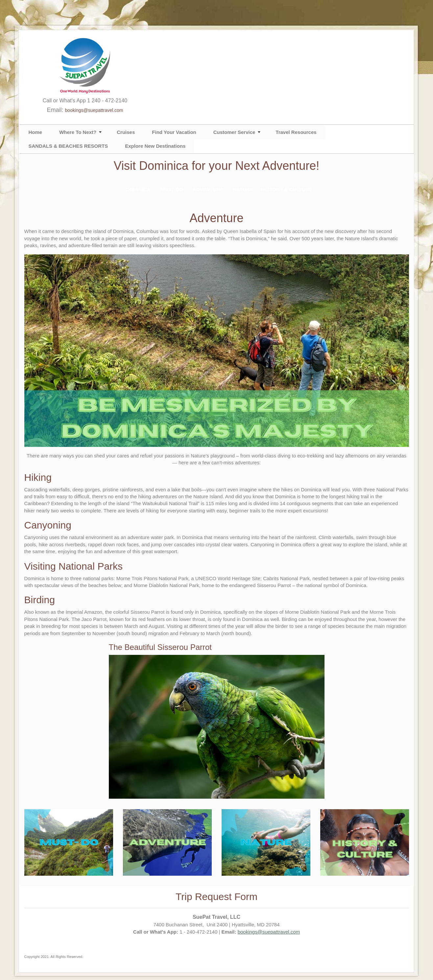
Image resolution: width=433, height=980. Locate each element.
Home (36, 132)
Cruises (126, 132)
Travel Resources (296, 132)
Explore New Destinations (155, 146)
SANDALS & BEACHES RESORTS (68, 146)
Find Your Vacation (174, 132)
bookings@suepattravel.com (94, 110)
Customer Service (234, 132)
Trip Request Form (216, 897)
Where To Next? (78, 132)
